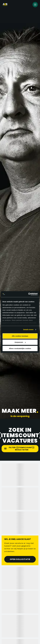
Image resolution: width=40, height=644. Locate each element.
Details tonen (28, 330)
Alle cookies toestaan (20, 336)
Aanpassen (20, 342)
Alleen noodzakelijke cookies (20, 348)
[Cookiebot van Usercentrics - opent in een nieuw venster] (28, 294)
